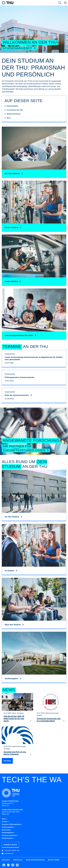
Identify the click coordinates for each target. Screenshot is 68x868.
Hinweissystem (8, 838)
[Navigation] (65, 3)
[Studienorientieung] (12, 114)
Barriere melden (54, 860)
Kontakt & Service (10, 845)
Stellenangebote (8, 833)
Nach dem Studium (13, 625)
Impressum (6, 860)
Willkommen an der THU (30, 42)
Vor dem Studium (12, 517)
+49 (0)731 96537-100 (11, 851)
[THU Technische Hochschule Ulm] (8, 3)
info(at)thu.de (8, 854)
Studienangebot (19, 48)
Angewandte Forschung (31, 440)
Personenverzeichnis (10, 835)
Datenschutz (18, 860)
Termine (5, 822)
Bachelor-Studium (13, 173)
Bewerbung (7, 830)
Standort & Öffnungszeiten (12, 824)
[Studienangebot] (11, 106)
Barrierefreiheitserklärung (35, 860)
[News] (8, 118)
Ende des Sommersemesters (17, 395)
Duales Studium (12, 281)
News (4, 819)
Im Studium (10, 571)
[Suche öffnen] (60, 3)
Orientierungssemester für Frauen (19, 335)
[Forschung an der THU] (14, 110)
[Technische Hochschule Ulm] (34, 793)
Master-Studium (12, 227)
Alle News (7, 761)
